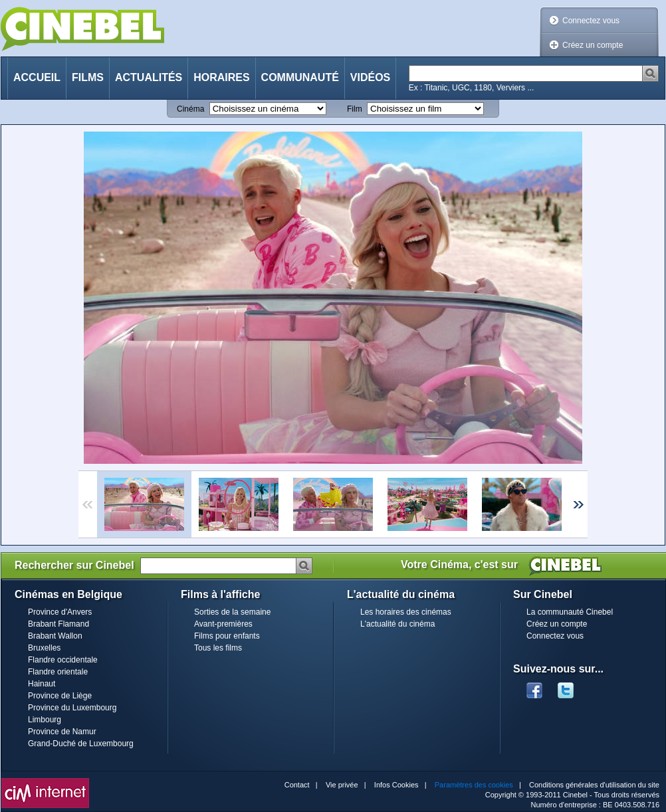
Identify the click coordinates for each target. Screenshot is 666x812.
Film (355, 109)
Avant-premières (223, 624)
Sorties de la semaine (232, 612)
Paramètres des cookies (474, 785)
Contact (297, 785)
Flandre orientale (58, 672)
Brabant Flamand (58, 624)
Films (88, 77)
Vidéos (370, 77)
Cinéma (190, 109)
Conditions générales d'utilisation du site (594, 785)
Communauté (300, 77)
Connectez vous (591, 21)
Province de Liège (60, 696)
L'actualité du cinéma (397, 624)
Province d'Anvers (60, 612)
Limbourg (45, 720)
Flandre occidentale (63, 660)
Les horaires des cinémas (406, 612)
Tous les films (218, 648)
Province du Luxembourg (72, 708)
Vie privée (342, 785)
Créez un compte (593, 45)
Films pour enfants (227, 636)
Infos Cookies (396, 785)
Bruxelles (44, 648)
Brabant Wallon (55, 636)
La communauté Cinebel (570, 612)
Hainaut (42, 684)
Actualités (149, 77)
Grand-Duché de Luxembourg (81, 744)
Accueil (37, 77)
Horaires (221, 77)
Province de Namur (62, 732)
